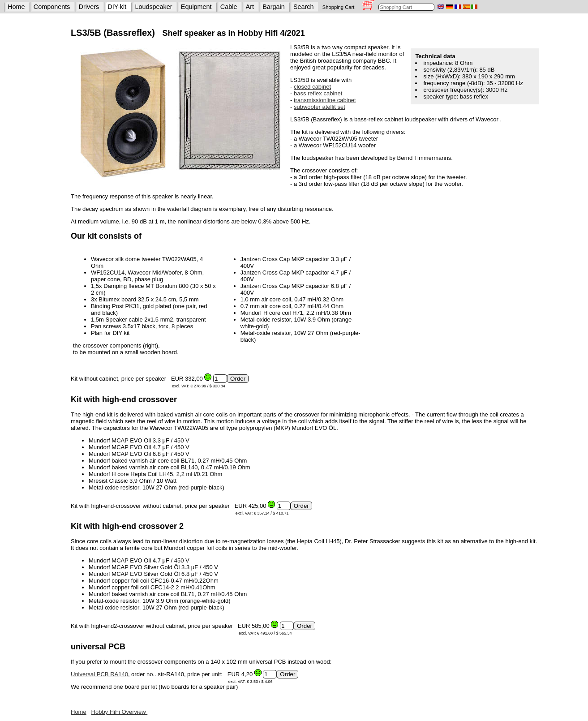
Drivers (89, 7)
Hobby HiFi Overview (120, 712)
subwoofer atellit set (320, 107)
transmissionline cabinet (325, 100)
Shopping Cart (339, 7)
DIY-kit (117, 7)
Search (304, 7)
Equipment (196, 7)
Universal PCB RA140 (99, 674)
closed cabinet (312, 87)
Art (250, 7)
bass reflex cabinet (318, 93)
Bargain (274, 7)
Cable (229, 7)
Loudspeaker (153, 7)
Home (16, 7)
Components (52, 7)
